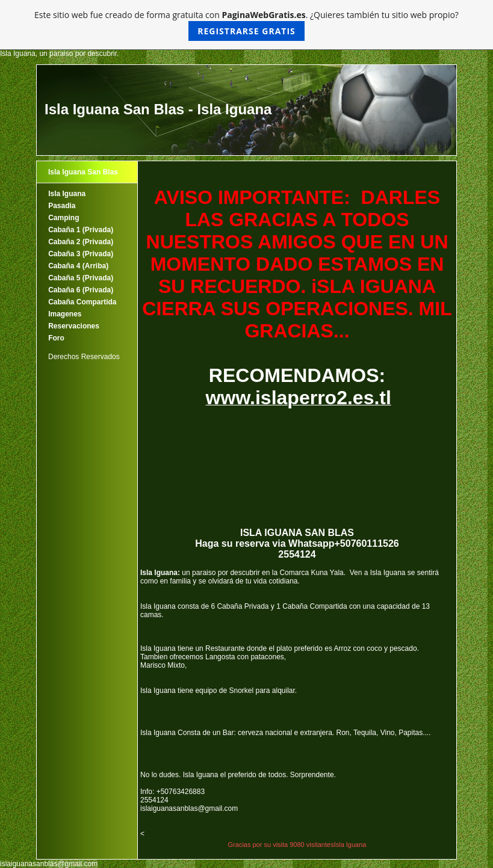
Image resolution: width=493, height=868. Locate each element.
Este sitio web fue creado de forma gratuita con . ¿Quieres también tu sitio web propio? (246, 25)
